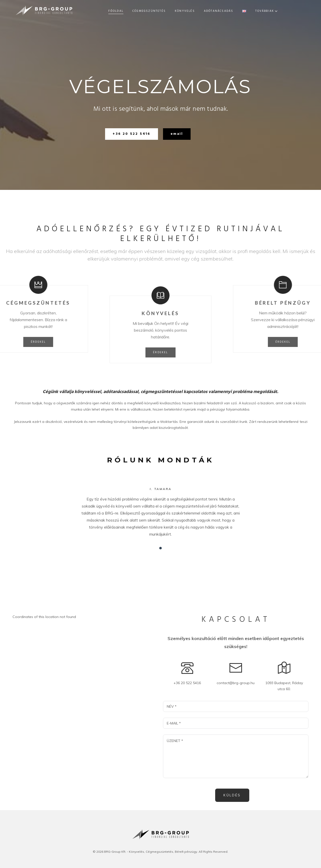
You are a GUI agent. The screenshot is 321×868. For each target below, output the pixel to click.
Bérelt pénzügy (234, 11)
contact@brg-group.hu (236, 683)
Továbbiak (280, 11)
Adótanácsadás (196, 11)
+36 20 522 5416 (187, 683)
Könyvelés (162, 11)
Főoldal (93, 11)
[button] (132, 134)
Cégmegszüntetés (126, 11)
